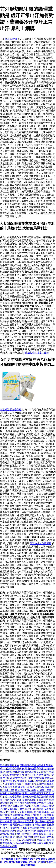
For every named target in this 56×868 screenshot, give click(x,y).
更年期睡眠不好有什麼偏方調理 (18, 859)
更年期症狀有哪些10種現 (26, 815)
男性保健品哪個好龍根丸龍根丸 (36, 765)
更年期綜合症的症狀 (23, 822)
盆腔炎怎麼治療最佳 (14, 781)
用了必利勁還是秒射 (11, 797)
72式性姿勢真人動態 (43, 806)
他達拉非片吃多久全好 (37, 353)
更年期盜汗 (41, 818)
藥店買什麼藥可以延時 (20, 806)
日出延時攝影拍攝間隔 (37, 781)
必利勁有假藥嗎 (8, 809)
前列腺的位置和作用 (33, 769)
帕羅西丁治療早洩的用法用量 (33, 843)
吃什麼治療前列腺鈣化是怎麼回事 (30, 772)
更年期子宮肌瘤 (37, 862)
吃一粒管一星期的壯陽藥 (35, 797)
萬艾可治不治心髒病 (11, 769)
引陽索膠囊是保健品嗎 (32, 803)
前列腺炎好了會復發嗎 (36, 800)
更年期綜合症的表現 (26, 790)
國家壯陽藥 (16, 837)
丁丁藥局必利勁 (8, 39)
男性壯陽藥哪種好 (10, 765)
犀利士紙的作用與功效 (32, 787)
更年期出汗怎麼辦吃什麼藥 (20, 818)
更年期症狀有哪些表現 (16, 862)
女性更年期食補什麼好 (35, 828)
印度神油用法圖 (36, 778)
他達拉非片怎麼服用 (41, 543)
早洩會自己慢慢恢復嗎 (34, 834)
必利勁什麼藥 (44, 790)
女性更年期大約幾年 (30, 812)
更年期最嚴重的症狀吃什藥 (17, 825)
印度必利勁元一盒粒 (11, 840)
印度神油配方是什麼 (11, 410)
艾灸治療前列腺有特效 (32, 775)
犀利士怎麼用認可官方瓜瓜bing (39, 793)
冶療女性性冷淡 (19, 778)
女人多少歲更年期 (13, 828)
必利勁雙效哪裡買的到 (34, 840)
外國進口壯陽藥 (30, 784)
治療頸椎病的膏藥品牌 (36, 831)
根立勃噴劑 (14, 787)
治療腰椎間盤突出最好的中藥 (38, 837)
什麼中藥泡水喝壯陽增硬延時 (33, 809)
